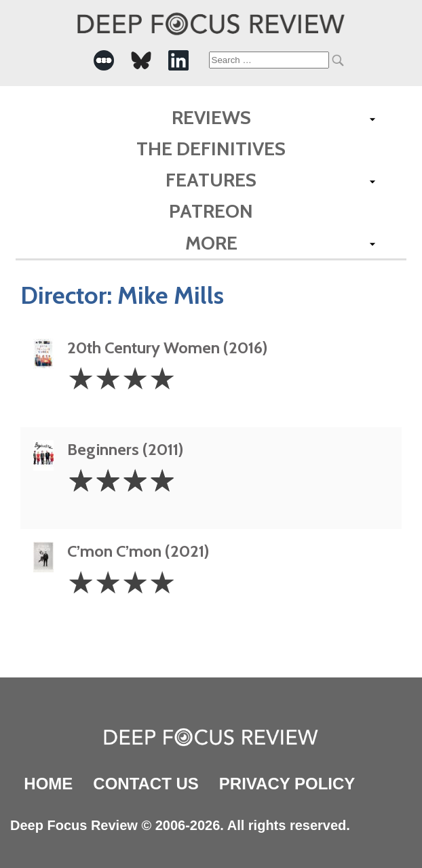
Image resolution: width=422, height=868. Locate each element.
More (211, 243)
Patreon (211, 211)
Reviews (211, 117)
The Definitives (211, 149)
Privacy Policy (287, 784)
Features (211, 180)
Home (48, 784)
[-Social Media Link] (104, 60)
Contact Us (146, 784)
